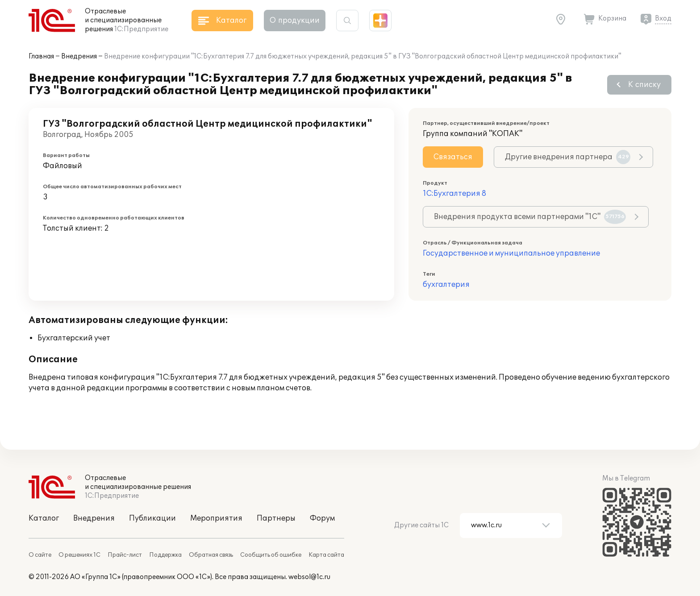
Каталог (44, 518)
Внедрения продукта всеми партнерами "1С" (530, 217)
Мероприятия (216, 518)
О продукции (295, 21)
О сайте (40, 555)
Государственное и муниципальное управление (511, 253)
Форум (322, 518)
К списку (644, 85)
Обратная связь (211, 555)
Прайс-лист (125, 555)
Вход (663, 19)
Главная (41, 56)
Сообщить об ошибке (271, 555)
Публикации (152, 518)
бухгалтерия (446, 285)
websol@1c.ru (309, 577)
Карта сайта (326, 555)
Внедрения (79, 56)
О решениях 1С (79, 555)
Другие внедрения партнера (568, 157)
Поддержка (165, 555)
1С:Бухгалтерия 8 (454, 194)
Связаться (453, 157)
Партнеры (276, 518)
